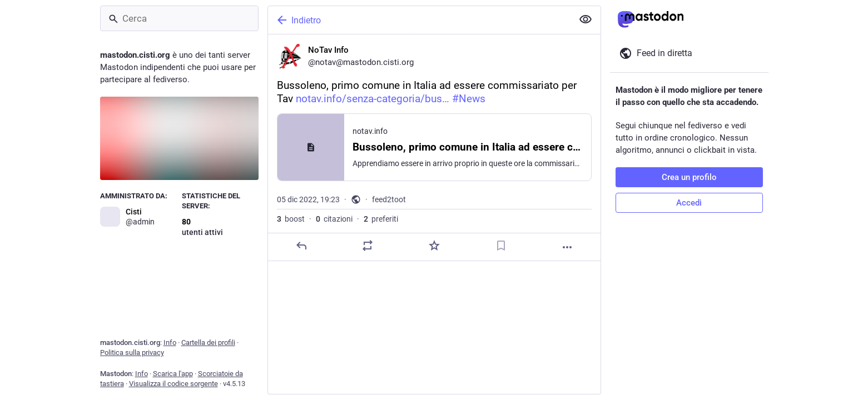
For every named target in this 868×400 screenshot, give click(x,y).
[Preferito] (434, 246)
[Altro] (567, 247)
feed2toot (389, 199)
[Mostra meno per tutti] (586, 19)
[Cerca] (179, 18)
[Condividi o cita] (368, 246)
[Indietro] (419, 20)
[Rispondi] (301, 246)
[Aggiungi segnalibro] (500, 246)
